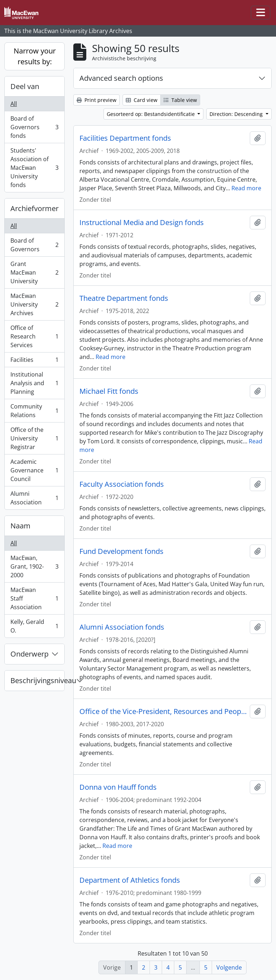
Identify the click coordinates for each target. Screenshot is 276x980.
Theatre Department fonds (124, 298)
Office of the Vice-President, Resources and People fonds (163, 711)
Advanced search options (121, 78)
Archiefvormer (34, 208)
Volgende (229, 967)
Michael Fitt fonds (109, 391)
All (14, 104)
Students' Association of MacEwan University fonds (34, 168)
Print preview (96, 100)
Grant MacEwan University (34, 272)
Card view (142, 100)
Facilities (34, 361)
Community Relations (34, 411)
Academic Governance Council (34, 470)
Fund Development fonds (121, 551)
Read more (246, 188)
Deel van (25, 86)
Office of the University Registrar (34, 438)
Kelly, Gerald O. (34, 626)
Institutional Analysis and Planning (34, 383)
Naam (20, 526)
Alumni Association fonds (122, 627)
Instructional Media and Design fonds (142, 223)
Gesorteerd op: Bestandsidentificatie (151, 114)
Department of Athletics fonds (130, 880)
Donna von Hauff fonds (118, 787)
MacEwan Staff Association (34, 598)
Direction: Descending (237, 114)
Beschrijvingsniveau (37, 680)
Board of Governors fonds (34, 127)
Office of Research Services (34, 336)
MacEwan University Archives (34, 304)
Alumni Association (34, 498)
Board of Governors (34, 245)
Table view (180, 100)
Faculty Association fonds (122, 484)
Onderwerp (29, 654)
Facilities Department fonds (125, 138)
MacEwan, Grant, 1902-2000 (34, 566)
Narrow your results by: (35, 56)
